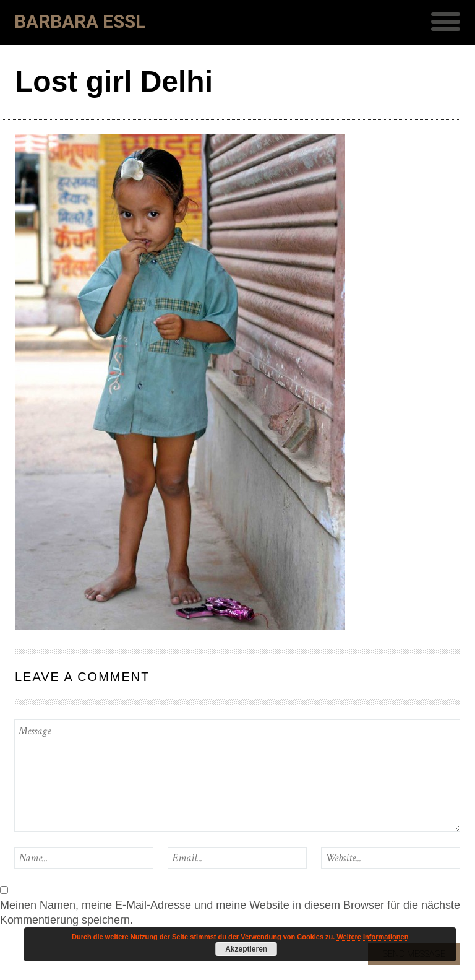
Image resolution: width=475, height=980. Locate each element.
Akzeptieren (246, 949)
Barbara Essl (80, 21)
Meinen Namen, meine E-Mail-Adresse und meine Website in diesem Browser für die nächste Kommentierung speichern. (230, 913)
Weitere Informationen (372, 937)
